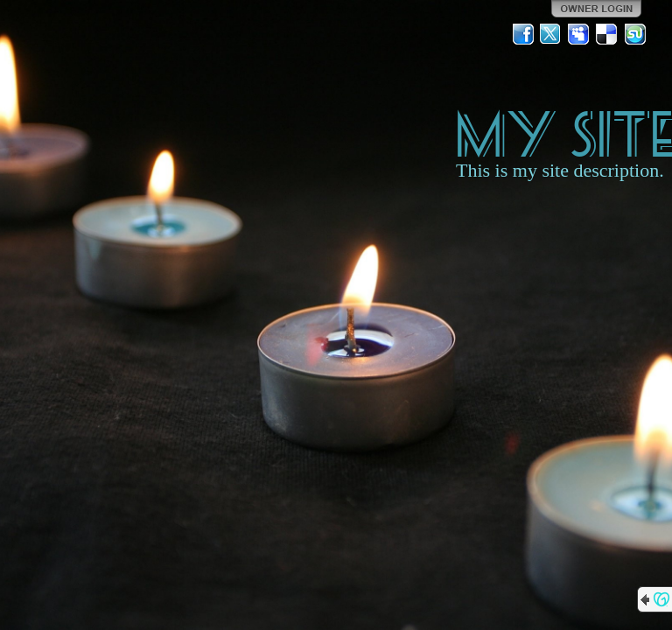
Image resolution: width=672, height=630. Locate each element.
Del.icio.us (607, 34)
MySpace (579, 34)
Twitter (551, 34)
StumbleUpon (635, 34)
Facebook (523, 34)
